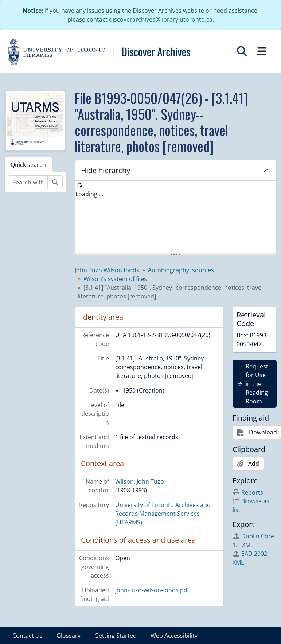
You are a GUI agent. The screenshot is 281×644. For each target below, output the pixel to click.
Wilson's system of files (115, 279)
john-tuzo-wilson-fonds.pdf (152, 590)
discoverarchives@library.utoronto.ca (161, 19)
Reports (248, 492)
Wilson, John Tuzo (140, 481)
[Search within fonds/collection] (28, 182)
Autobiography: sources (181, 270)
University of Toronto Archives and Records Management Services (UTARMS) (163, 514)
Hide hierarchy (106, 170)
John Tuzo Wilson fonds (107, 270)
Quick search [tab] (28, 165)
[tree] (176, 217)
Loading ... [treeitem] (89, 194)
